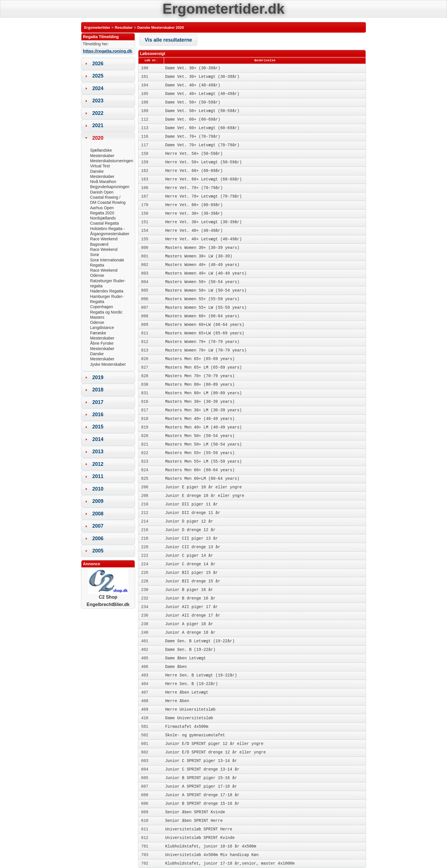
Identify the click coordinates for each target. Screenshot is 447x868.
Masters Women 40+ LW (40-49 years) (206, 273)
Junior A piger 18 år (189, 624)
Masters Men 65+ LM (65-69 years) (203, 367)
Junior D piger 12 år (189, 521)
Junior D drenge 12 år (190, 530)
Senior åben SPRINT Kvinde (195, 812)
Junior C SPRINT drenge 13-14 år (202, 769)
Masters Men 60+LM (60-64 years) (202, 479)
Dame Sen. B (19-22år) (190, 650)
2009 (98, 501)
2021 (98, 125)
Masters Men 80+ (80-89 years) (200, 385)
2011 (98, 476)
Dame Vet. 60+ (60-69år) (193, 119)
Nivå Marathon (103, 182)
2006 (98, 538)
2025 (98, 76)
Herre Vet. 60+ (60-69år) (194, 171)
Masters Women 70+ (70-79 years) (202, 342)
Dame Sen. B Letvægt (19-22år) (200, 641)
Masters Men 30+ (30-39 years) (200, 402)
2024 (98, 88)
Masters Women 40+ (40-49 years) (202, 265)
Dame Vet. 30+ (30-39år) (193, 68)
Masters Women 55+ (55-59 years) (202, 299)
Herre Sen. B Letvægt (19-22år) (201, 675)
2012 (98, 464)
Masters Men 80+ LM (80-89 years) (203, 393)
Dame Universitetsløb (189, 718)
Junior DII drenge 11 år (193, 513)
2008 (98, 514)
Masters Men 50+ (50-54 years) (200, 436)
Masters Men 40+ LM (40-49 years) (203, 427)
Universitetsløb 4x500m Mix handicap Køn (212, 855)
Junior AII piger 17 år (191, 607)
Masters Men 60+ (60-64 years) (200, 470)
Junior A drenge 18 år (190, 633)
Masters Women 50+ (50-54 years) (202, 282)
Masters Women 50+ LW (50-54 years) (206, 290)
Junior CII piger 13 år (191, 538)
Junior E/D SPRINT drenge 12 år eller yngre (215, 752)
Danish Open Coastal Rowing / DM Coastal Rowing (108, 197)
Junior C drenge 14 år (190, 564)
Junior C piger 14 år (189, 556)
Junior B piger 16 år (189, 590)
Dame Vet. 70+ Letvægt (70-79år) (202, 145)
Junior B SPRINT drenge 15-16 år (202, 804)
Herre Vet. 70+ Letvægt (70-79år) (203, 196)
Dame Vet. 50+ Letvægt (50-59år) (202, 111)
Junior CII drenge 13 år (193, 547)
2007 (98, 526)
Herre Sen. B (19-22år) (191, 684)
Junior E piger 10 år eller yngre (203, 487)
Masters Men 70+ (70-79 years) (200, 376)
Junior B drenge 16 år (190, 598)
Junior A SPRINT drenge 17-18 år (202, 795)
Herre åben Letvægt (187, 692)
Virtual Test (100, 166)
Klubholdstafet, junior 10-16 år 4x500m (211, 846)
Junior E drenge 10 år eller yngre (205, 496)
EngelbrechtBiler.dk (108, 604)
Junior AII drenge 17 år (193, 615)
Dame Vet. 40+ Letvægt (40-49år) (202, 94)
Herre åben (177, 701)
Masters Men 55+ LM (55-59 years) (203, 462)
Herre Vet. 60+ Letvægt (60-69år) (203, 179)
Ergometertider (97, 28)
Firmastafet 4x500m (187, 727)
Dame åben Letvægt (185, 658)
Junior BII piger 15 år (191, 573)
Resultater (124, 28)
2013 (98, 452)
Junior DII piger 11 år (191, 504)
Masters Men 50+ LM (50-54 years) (203, 444)
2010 (98, 489)
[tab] (108, 64)
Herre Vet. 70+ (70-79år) (194, 188)
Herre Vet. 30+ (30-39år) (194, 214)
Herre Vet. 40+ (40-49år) (194, 231)
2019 (98, 377)
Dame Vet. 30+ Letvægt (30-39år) (202, 77)
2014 (98, 439)
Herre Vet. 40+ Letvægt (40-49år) (203, 239)
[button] (168, 40)
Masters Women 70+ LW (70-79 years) (206, 350)
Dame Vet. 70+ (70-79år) (193, 137)
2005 (98, 551)
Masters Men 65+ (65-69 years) (200, 359)
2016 (98, 414)
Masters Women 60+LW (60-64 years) (205, 325)
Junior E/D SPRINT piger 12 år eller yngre (214, 744)
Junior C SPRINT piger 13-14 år (201, 761)
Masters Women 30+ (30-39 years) (202, 248)
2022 (98, 113)
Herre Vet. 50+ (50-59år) (194, 154)
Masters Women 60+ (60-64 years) (202, 316)
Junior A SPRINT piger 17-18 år (201, 786)
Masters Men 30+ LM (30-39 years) (203, 410)
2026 (98, 64)
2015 (98, 427)
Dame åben (176, 667)
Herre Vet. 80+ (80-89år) (194, 205)
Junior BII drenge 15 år (193, 581)
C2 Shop (108, 595)
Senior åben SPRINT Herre (194, 821)
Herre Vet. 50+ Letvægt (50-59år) (203, 162)
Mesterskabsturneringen (112, 161)
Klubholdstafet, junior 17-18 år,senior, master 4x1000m (230, 863)
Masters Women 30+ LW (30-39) (199, 256)
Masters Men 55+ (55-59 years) (200, 453)
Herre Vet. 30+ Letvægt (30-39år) (203, 222)
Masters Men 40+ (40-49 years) (200, 419)
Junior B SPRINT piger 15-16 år (201, 778)
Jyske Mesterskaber (108, 364)
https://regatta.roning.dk (108, 51)
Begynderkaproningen (110, 187)
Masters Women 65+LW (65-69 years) (205, 333)
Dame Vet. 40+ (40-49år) (193, 85)
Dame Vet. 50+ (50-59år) (193, 102)
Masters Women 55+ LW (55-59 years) (206, 308)
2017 (98, 402)
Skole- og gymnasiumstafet (195, 735)
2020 (98, 138)
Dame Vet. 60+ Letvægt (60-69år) (202, 128)
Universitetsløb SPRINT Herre (199, 829)
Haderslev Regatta (107, 291)
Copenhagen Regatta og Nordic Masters (106, 312)
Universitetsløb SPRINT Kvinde (200, 838)
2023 (98, 101)
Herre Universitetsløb (190, 710)
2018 (98, 390)
